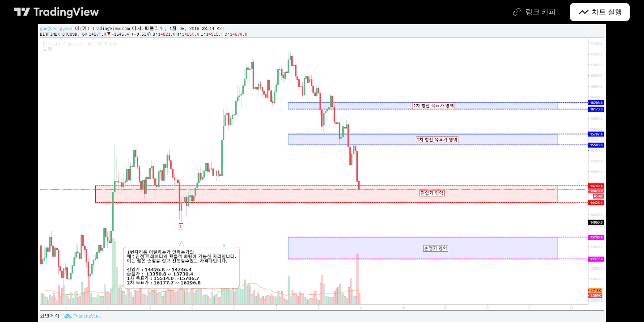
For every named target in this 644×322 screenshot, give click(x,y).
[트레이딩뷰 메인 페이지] (57, 12)
